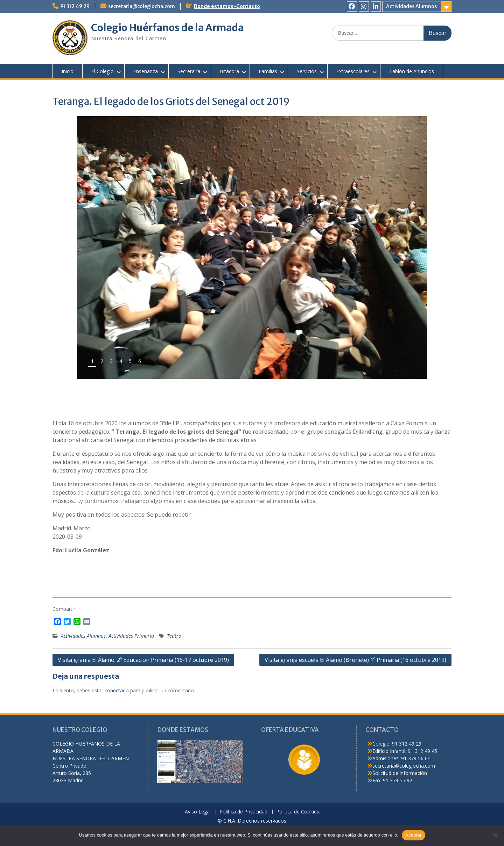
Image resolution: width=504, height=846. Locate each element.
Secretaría (189, 71)
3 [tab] (111, 361)
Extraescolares (353, 71)
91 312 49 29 (75, 6)
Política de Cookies (298, 812)
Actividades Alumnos (411, 6)
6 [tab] (140, 361)
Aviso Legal (198, 812)
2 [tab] (102, 361)
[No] (495, 835)
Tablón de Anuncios (412, 71)
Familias (268, 71)
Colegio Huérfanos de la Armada (167, 28)
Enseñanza (146, 71)
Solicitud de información (400, 773)
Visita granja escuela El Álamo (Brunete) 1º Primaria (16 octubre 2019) (355, 660)
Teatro (174, 636)
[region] (252, 247)
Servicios (307, 71)
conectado (117, 690)
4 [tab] (121, 361)
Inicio (68, 71)
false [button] (398, 364)
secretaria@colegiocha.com (142, 6)
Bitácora (229, 71)
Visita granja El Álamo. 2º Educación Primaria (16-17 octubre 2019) (143, 660)
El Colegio (103, 71)
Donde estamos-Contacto (227, 6)
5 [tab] (130, 361)
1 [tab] (92, 361)
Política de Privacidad (243, 812)
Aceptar (414, 835)
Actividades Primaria (131, 636)
